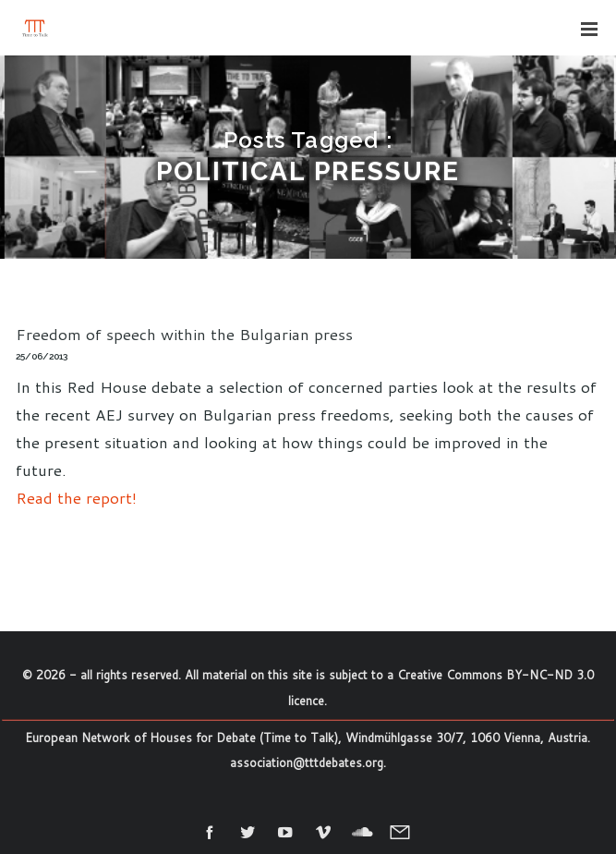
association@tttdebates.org (307, 762)
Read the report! (76, 497)
